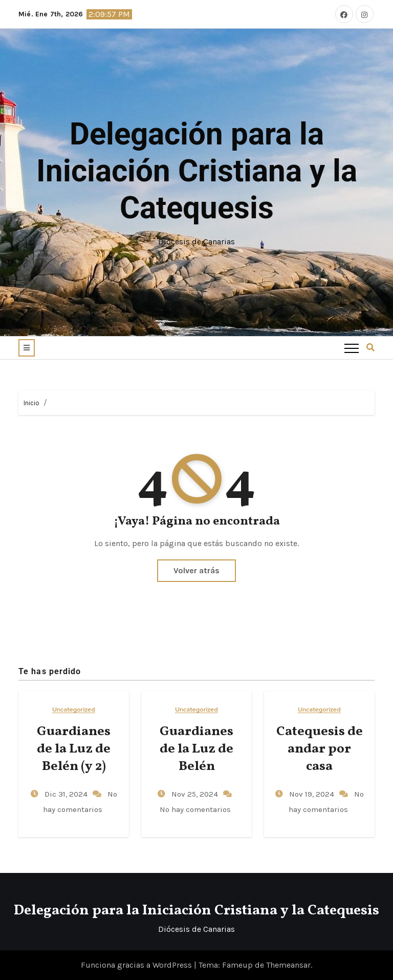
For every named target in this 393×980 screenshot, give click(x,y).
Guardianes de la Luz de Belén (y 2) (74, 749)
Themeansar (288, 965)
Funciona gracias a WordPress (137, 965)
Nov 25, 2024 (196, 794)
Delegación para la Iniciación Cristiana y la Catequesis (197, 171)
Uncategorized (73, 710)
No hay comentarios (195, 809)
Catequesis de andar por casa (320, 749)
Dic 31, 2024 (67, 794)
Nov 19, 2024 (313, 794)
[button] (27, 348)
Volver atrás (196, 570)
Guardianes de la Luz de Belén (196, 749)
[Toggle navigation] (352, 348)
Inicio (31, 403)
